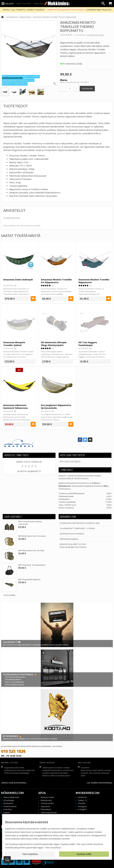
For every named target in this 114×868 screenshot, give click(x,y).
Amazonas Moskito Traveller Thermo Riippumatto (55, 17)
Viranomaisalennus (69, 539)
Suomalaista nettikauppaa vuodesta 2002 (80, 523)
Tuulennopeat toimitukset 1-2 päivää (77, 528)
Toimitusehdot (47, 803)
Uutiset (7, 813)
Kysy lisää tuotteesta (70, 462)
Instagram (82, 806)
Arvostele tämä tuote (95, 35)
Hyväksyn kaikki (84, 854)
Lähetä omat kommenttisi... (14, 783)
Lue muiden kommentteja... (100, 783)
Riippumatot (25, 17)
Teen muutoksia (30, 854)
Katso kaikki (9, 595)
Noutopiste (8, 803)
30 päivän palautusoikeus (72, 534)
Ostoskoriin (87, 88)
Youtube (82, 803)
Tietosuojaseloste (49, 813)
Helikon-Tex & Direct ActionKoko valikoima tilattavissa (73, 546)
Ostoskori (8, 809)
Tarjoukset (39, 4)
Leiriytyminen (12, 17)
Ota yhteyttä (9, 800)
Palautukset (46, 809)
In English (82, 809)
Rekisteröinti (46, 800)
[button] (4, 78)
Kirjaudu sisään (47, 797)
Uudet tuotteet (23, 4)
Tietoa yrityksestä (11, 797)
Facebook (82, 797)
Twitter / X (82, 800)
